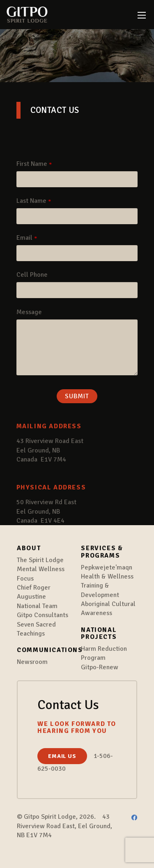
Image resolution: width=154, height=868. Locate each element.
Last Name (31, 201)
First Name (32, 164)
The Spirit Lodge (40, 560)
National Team (37, 606)
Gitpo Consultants (43, 615)
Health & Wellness (107, 576)
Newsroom (32, 662)
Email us (62, 756)
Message (29, 312)
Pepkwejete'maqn (107, 567)
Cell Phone (32, 275)
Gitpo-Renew (100, 667)
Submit (77, 396)
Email (24, 238)
